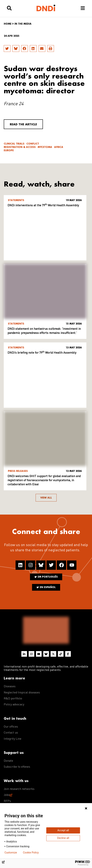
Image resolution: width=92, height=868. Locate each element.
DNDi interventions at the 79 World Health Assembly (43, 206)
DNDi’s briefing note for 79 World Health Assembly (42, 353)
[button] (7, 48)
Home (8, 24)
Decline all (63, 838)
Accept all (63, 830)
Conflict (33, 144)
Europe (9, 150)
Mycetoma (45, 147)
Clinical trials (14, 144)
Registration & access (20, 147)
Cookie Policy (31, 853)
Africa (59, 147)
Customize (11, 853)
